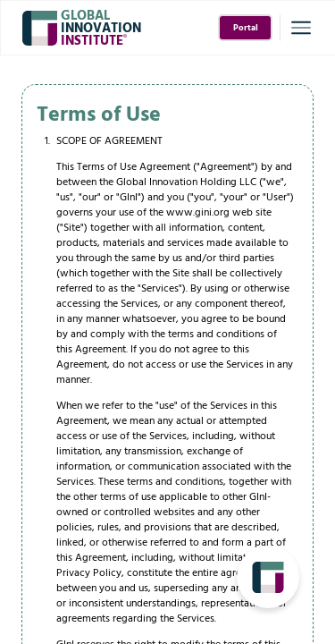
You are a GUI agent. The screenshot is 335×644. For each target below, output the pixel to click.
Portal (246, 28)
